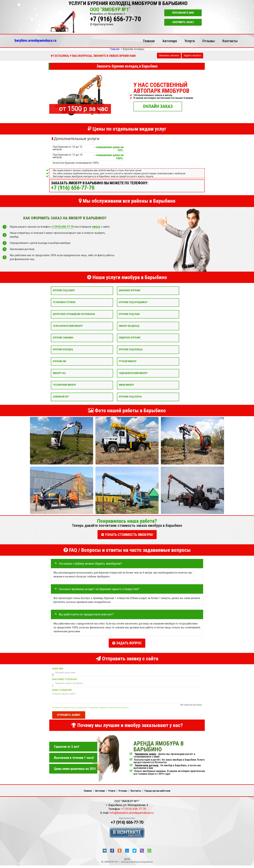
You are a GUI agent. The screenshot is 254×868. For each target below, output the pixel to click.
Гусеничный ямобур (64, 385)
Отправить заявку (69, 715)
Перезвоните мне (183, 13)
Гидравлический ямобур (133, 373)
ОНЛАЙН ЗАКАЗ (158, 106)
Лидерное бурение (130, 338)
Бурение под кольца (131, 350)
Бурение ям (59, 361)
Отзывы (209, 41)
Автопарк (170, 41)
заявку (96, 227)
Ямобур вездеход (129, 326)
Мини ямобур (127, 385)
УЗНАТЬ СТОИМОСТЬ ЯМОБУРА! (127, 535)
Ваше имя (58, 669)
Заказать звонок (169, 55)
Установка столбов (64, 302)
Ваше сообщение (62, 690)
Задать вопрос (192, 55)
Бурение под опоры (130, 397)
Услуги (190, 41)
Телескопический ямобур (68, 326)
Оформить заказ (183, 22)
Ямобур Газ (59, 373)
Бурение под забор (64, 290)
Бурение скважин (63, 338)
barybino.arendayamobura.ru (35, 40)
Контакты (230, 41)
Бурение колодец (63, 350)
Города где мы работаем (157, 791)
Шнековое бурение (130, 290)
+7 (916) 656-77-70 (115, 19)
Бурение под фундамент (133, 302)
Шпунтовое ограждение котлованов (74, 314)
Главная (149, 41)
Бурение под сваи (129, 314)
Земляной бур (61, 397)
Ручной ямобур (128, 361)
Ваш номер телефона (65, 679)
